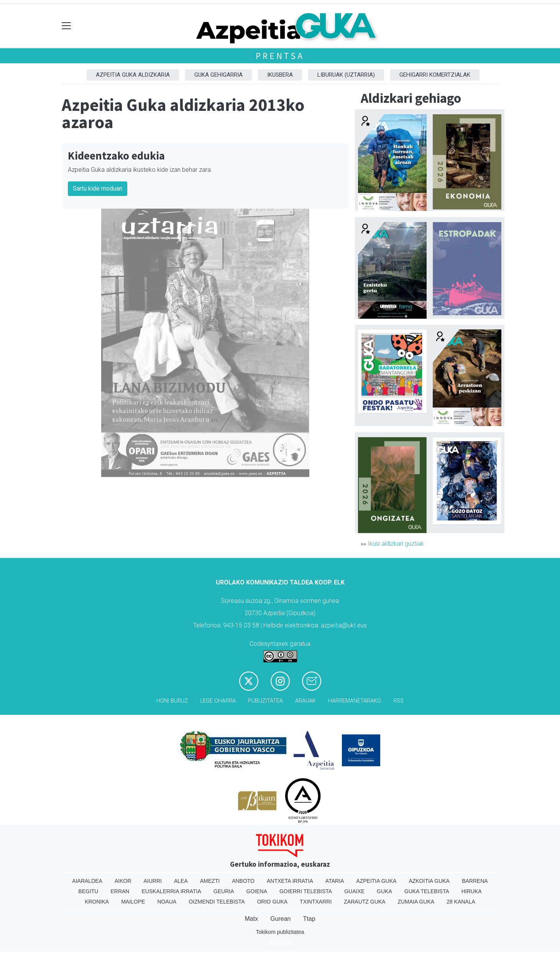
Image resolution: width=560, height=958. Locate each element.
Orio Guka (272, 902)
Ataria (335, 881)
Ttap (309, 919)
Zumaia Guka (416, 902)
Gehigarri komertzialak (435, 75)
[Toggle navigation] (67, 26)
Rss (398, 701)
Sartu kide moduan (98, 188)
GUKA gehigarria (218, 75)
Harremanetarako (355, 701)
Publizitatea (265, 701)
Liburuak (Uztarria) (346, 75)
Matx (251, 919)
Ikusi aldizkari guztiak (396, 544)
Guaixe (354, 891)
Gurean (280, 919)
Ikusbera (280, 75)
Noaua (167, 902)
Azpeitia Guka (376, 881)
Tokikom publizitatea (280, 932)
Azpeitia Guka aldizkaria (133, 75)
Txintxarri (316, 902)
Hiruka (472, 891)
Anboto (243, 881)
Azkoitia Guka (429, 881)
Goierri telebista (306, 891)
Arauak (305, 701)
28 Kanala (461, 902)
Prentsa (280, 56)
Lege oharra (218, 701)
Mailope (133, 902)
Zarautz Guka (365, 902)
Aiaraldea (87, 881)
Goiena (257, 891)
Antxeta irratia (290, 881)
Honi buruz (172, 701)
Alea (181, 881)
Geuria (224, 891)
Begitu (88, 891)
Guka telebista (427, 891)
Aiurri (153, 881)
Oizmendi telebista (217, 902)
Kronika (97, 902)
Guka (384, 891)
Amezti (210, 881)
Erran (120, 891)
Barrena (475, 881)
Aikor (123, 881)
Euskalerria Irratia (171, 891)
